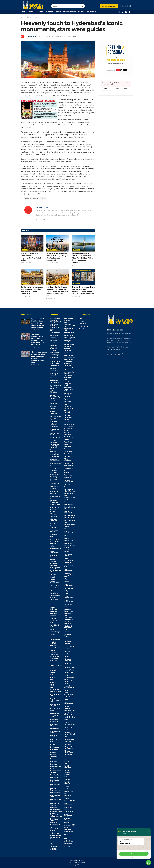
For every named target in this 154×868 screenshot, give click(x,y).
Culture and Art (55, 507)
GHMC (52, 685)
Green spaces (54, 729)
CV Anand (53, 514)
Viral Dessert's (68, 812)
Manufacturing (68, 437)
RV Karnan (67, 649)
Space (66, 683)
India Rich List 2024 (68, 329)
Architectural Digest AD (54, 374)
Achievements (52, 250)
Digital (52, 546)
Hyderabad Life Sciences (55, 785)
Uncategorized (69, 791)
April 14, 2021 (43, 36)
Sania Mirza (67, 651)
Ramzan (66, 632)
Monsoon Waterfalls (67, 472)
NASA (65, 502)
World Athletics (69, 841)
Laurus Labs (68, 422)
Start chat (134, 854)
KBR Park (67, 415)
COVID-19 (53, 494)
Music (66, 487)
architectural (54, 371)
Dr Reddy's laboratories (54, 564)
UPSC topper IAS (69, 801)
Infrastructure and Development (69, 356)
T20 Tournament (69, 725)
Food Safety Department (54, 660)
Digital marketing (55, 549)
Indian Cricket (68, 335)
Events (52, 605)
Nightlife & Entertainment (68, 532)
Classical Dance (55, 484)
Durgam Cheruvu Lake (55, 571)
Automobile (53, 406)
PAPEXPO (67, 558)
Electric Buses (54, 585)
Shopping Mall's (69, 670)
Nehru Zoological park (69, 521)
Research (67, 644)
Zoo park (67, 846)
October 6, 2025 (26, 296)
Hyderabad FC (54, 778)
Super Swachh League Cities (68, 714)
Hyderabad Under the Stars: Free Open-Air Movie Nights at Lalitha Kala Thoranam (38, 323)
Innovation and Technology (68, 365)
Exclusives (53, 616)
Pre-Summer (68, 604)
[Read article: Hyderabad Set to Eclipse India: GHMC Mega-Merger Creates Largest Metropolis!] (58, 243)
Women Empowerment (68, 835)
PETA (65, 579)
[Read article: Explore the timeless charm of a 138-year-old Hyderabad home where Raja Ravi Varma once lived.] (83, 277)
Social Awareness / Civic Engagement (69, 679)
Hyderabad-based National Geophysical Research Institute (56, 814)
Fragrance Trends (56, 665)
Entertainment (54, 593)
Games (52, 675)
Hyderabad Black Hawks (55, 767)
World (66, 838)
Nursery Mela (68, 543)
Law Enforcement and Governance (69, 425)
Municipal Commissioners (69, 481)
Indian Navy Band (69, 338)
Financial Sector (55, 640)
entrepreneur (54, 600)
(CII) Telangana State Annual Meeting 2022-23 (55, 320)
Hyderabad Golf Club (55, 781)
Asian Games (54, 401)
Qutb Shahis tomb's (67, 614)
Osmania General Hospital (69, 547)
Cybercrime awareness (54, 520)
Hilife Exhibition (55, 747)
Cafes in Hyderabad (53, 451)
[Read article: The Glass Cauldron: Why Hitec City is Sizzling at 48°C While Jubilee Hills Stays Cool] (25, 337)
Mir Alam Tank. (69, 463)
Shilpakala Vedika (69, 667)
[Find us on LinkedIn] (123, 12)
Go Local (81, 321)
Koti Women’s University (68, 418)
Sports (66, 690)
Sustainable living (70, 717)
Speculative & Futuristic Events (69, 687)
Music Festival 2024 (68, 494)
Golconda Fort (54, 719)
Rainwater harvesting (67, 623)
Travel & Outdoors (67, 783)
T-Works (66, 722)
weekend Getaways (67, 819)
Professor (67, 607)
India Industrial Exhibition (69, 319)
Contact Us (82, 324)
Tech (65, 737)
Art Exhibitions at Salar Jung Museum (55, 387)
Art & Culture (54, 380)
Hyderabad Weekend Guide (55, 808)
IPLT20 (66, 399)
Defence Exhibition (53, 527)
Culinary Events (55, 496)
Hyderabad (29, 17)
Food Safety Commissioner (55, 655)
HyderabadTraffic (56, 825)
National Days (68, 504)
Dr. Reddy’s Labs (55, 568)
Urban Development (68, 804)
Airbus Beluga (54, 355)
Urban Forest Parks (68, 808)
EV (51, 602)
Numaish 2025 (68, 541)
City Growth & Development (54, 469)
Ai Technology (54, 348)
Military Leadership (67, 460)
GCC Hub (53, 680)
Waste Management (68, 815)
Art (51, 378)
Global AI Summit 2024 (55, 695)
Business (53, 440)
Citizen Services (55, 466)
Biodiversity (54, 424)
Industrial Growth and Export (69, 345)
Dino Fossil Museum (53, 556)
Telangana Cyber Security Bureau (69, 748)
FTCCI (52, 668)
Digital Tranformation (55, 552)
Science (66, 657)
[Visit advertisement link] (116, 58)
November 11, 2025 (78, 265)
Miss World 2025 (69, 468)
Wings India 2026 (69, 825)
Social (66, 675)
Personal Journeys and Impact (68, 575)
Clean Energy (54, 486)
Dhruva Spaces (55, 539)
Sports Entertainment (68, 694)
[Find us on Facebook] (133, 12)
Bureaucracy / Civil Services (54, 434)
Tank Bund (67, 730)
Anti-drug (53, 368)
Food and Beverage (53, 651)
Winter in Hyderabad (67, 828)
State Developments (68, 703)
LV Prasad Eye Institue (68, 429)
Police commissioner (69, 601)
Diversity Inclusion (53, 560)
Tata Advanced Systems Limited (69, 733)
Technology (67, 742)
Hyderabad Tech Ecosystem (55, 804)
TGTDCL (66, 759)
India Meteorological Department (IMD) (69, 324)
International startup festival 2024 (69, 389)
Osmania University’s (67, 551)
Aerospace (53, 340)
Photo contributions (68, 585)
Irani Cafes (67, 402)
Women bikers (68, 832)
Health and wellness (53, 736)
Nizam (66, 536)
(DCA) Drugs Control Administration (55, 326)
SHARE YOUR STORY (109, 6)
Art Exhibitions (54, 383)
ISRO (65, 404)
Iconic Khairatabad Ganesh (54, 829)
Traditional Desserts (67, 774)
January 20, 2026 (26, 263)
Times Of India (31, 36)
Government (54, 722)
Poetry (66, 591)
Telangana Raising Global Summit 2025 (68, 753)
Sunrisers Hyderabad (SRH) (69, 710)
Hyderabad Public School (56, 796)
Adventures (53, 338)
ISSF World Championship (68, 408)
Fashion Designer (55, 632)
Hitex (51, 759)
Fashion (52, 629)
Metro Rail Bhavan (70, 454)
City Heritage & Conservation (55, 473)
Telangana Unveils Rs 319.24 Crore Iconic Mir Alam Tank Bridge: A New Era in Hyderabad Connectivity (83, 258)
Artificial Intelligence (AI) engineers (55, 397)
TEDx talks (67, 744)
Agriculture (53, 343)
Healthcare (53, 739)
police (66, 593)
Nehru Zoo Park (69, 518)
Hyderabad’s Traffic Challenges (54, 821)
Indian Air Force (69, 333)
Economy (53, 574)
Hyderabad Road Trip (55, 800)
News (65, 529)
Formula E (53, 663)
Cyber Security (54, 517)
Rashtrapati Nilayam (67, 635)
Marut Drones (68, 442)
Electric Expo (54, 588)
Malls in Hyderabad (67, 434)
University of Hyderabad (68, 795)
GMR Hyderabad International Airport (55, 715)
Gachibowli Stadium (53, 671)
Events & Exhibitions (53, 608)
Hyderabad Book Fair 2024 (55, 772)
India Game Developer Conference (54, 848)
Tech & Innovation (69, 739)
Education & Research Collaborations (55, 581)
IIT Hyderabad (54, 833)
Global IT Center (55, 708)
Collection (53, 489)
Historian (53, 752)
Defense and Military (54, 531)
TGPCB (66, 757)
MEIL (65, 449)
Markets (66, 439)
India (51, 844)
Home (22, 17)
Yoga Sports (68, 844)
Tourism (66, 770)
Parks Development (68, 570)
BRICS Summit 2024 (54, 430)
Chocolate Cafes (55, 463)
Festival (52, 634)
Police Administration (69, 597)
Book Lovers (54, 427)
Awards (52, 411)
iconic (44, 198)
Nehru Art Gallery (69, 515)
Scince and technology (67, 660)
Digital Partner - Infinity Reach (77, 863)
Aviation (52, 409)
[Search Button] (83, 5)
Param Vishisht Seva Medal (69, 562)
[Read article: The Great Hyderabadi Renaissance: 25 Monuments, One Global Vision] (32, 243)
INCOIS (52, 841)
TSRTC (66, 789)
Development (54, 534)
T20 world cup (68, 727)
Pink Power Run (69, 588)
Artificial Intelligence (54, 392)
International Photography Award (68, 383)
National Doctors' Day (69, 508)
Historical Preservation (54, 756)
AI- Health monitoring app (55, 351)
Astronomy (53, 403)
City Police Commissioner (55, 480)
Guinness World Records (55, 732)
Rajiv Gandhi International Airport (68, 628)
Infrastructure (68, 353)
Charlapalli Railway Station (55, 460)
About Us (81, 329)
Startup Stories (69, 697)
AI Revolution (54, 346)
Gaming (52, 677)
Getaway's (53, 682)
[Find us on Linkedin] (112, 354)
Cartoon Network (55, 454)
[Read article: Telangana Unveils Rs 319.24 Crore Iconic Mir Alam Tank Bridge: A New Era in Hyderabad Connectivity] (83, 243)
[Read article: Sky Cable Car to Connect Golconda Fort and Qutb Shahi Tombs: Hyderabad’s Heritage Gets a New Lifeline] (58, 277)
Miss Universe (68, 466)
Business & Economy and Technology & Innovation (54, 445)
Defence (52, 523)
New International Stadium (69, 525)
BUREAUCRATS (55, 437)
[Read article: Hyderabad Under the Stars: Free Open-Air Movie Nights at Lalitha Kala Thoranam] (25, 321)
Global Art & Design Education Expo (55, 700)
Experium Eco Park (54, 622)
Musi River (67, 484)
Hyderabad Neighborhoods (55, 789)
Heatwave (53, 742)
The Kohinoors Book (68, 763)
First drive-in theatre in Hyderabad (54, 644)
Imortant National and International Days (55, 837)
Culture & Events (55, 505)
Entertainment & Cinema (55, 596)
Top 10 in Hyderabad (67, 767)
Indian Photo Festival (68, 341)
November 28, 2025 (52, 263)
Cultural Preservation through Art (54, 501)
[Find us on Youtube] (130, 12)
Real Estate (67, 641)
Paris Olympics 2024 (69, 566)
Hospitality (53, 762)
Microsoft (67, 456)
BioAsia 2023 (54, 421)
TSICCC (66, 786)
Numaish (66, 538)
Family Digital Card (54, 626)
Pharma (66, 582)
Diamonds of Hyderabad (54, 543)
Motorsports (68, 475)
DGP (51, 537)
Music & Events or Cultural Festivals (70, 490)
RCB (65, 639)
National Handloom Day (68, 512)
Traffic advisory (69, 777)
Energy (52, 590)
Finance (52, 637)
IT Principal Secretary (67, 412)
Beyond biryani (55, 419)
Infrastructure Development (68, 360)
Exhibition (53, 618)
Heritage (35, 17)
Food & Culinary (55, 648)
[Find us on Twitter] (126, 12)
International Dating (68, 379)
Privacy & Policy (84, 326)
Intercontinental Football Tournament (69, 374)
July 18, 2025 (76, 296)
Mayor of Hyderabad (67, 445)
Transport (67, 780)
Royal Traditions (69, 646)
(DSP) (52, 330)
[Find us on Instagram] (119, 12)
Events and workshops (53, 612)
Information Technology (67, 349)
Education (53, 577)
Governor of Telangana (54, 725)
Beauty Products (55, 416)
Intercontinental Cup (69, 369)
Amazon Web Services (54, 358)
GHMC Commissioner (55, 688)
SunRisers (67, 706)
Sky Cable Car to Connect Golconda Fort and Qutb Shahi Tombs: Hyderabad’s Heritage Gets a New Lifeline (57, 291)
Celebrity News (55, 457)
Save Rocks (67, 654)
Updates (66, 798)
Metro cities (68, 451)
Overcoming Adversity (68, 555)
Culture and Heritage (54, 511)
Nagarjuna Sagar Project (69, 499)
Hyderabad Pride (55, 793)
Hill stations (54, 750)
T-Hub (66, 720)
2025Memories (55, 333)
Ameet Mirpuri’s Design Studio (55, 362)
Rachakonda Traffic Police (68, 619)
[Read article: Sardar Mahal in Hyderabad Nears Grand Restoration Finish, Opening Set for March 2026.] (32, 277)
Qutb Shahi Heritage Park (68, 610)
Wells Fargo (67, 822)
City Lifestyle (54, 477)
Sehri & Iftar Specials (67, 664)
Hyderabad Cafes (55, 775)
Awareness (53, 414)
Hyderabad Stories (79, 860)
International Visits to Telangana (68, 395)
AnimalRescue (54, 366)
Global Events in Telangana (55, 705)
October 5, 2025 (51, 299)
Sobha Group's (68, 673)
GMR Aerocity (54, 711)
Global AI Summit (55, 692)
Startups (66, 699)
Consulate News (55, 491)
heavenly (28, 198)
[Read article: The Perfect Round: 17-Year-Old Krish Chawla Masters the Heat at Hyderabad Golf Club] (25, 354)
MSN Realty (67, 478)
